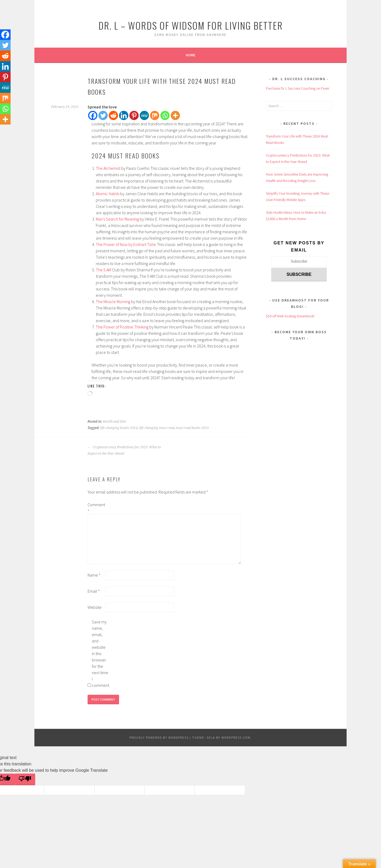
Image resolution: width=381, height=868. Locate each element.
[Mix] (155, 115)
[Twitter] (103, 115)
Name (94, 575)
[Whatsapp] (165, 115)
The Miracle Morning (113, 301)
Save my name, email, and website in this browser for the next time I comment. (100, 654)
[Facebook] (93, 115)
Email (94, 591)
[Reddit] (113, 115)
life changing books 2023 (119, 428)
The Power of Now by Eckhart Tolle (126, 244)
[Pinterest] (134, 115)
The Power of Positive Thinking (122, 327)
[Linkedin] (124, 115)
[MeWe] (144, 115)
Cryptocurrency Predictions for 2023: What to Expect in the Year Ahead (124, 450)
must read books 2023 (192, 428)
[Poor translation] (25, 779)
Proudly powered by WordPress (159, 737)
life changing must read (157, 428)
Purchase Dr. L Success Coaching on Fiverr (298, 88)
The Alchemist (108, 168)
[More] (175, 115)
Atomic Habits (108, 194)
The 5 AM (103, 270)
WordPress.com (236, 737)
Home (190, 55)
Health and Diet (114, 422)
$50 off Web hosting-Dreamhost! (290, 316)
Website (95, 607)
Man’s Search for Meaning (117, 219)
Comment (96, 508)
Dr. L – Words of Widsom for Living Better (191, 25)
